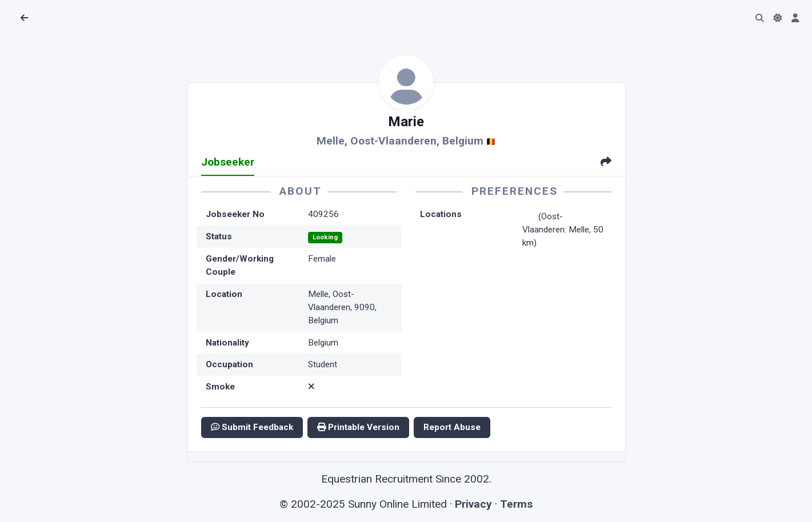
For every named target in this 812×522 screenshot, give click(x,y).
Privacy (473, 504)
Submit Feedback (252, 427)
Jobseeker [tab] (228, 162)
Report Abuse (452, 427)
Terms (516, 504)
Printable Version (358, 427)
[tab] (606, 163)
